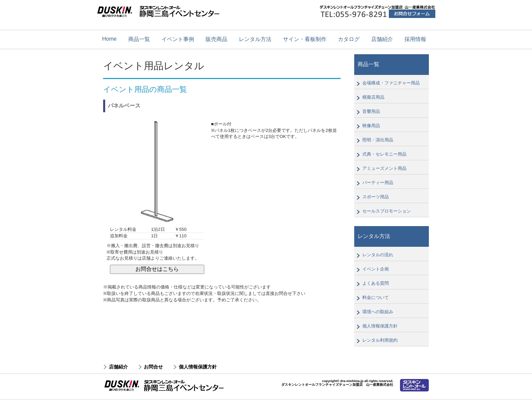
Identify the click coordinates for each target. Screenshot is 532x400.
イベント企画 (376, 269)
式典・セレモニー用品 (384, 154)
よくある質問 (376, 283)
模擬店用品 (373, 97)
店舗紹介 (382, 39)
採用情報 (415, 39)
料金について (376, 297)
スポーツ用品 (376, 197)
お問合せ (153, 367)
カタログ (349, 39)
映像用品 (371, 126)
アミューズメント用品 (384, 168)
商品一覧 (139, 39)
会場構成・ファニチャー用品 (391, 83)
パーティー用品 (378, 183)
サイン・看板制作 (305, 39)
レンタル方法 (255, 39)
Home (109, 39)
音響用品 (371, 111)
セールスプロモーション (387, 211)
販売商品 (216, 39)
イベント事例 (178, 39)
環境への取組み (378, 312)
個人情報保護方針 (380, 326)
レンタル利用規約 (380, 340)
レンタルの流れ (378, 255)
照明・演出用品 (378, 140)
